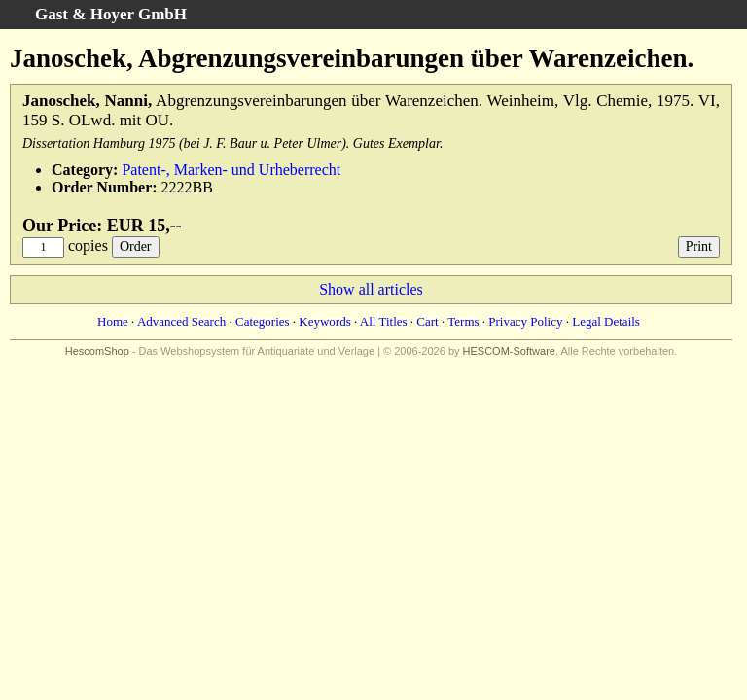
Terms (463, 321)
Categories (263, 321)
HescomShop (97, 351)
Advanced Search (181, 321)
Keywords (324, 321)
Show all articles (371, 289)
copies (88, 245)
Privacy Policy (525, 321)
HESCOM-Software (509, 351)
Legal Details (606, 321)
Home (113, 321)
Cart (427, 321)
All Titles (384, 321)
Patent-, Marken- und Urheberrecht (231, 170)
